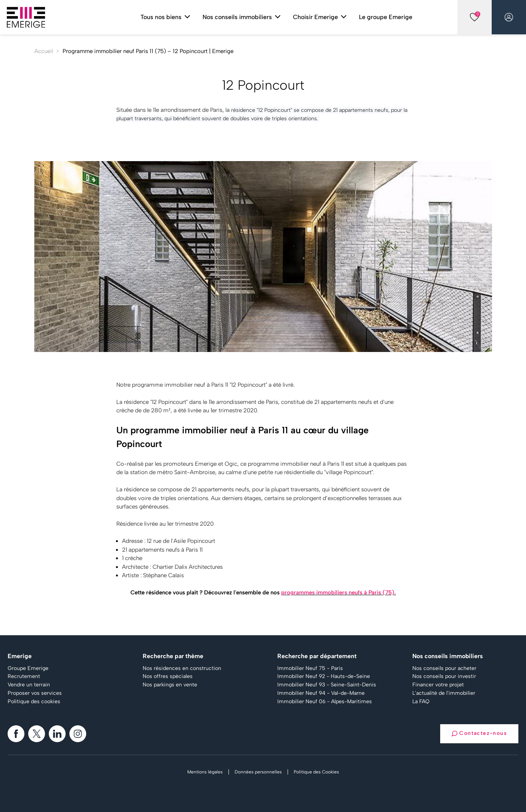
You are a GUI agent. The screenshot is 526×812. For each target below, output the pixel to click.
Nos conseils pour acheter (444, 668)
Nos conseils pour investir (444, 676)
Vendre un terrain (29, 685)
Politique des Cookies (316, 772)
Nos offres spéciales (168, 676)
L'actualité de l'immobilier (444, 693)
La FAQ (421, 702)
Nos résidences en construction (182, 668)
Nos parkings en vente (170, 685)
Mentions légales (205, 772)
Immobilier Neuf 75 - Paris (310, 668)
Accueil (44, 51)
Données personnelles (258, 772)
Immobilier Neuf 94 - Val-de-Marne (321, 693)
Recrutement (24, 676)
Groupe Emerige (28, 668)
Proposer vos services (35, 693)
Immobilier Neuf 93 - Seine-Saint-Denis (327, 685)
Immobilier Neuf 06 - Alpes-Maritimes (325, 702)
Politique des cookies (34, 702)
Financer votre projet (438, 685)
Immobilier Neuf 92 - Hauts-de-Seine (324, 676)
